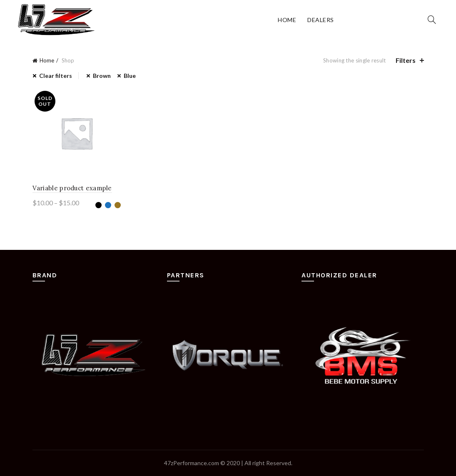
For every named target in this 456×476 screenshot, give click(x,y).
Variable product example (72, 188)
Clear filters (56, 76)
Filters (406, 60)
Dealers (321, 20)
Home (287, 20)
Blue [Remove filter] (130, 76)
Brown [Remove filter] (102, 76)
